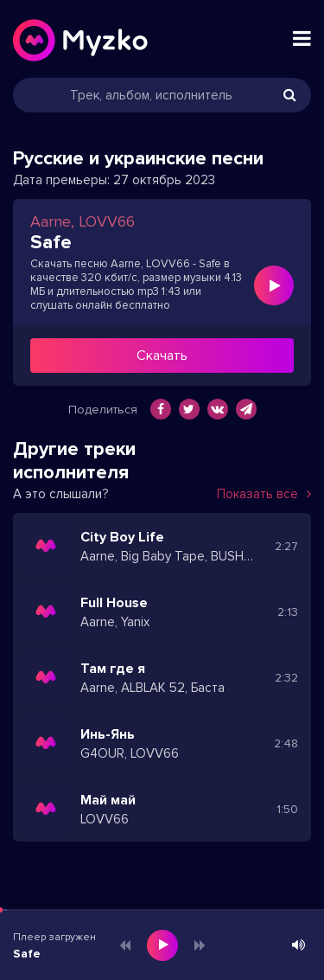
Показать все (264, 494)
